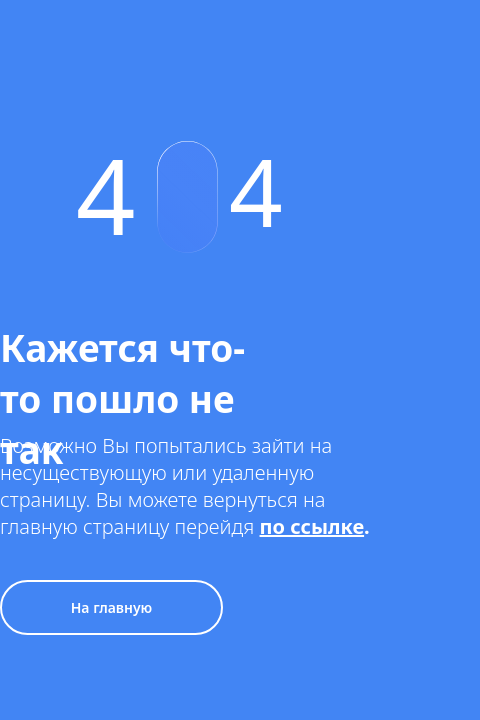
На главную (112, 607)
